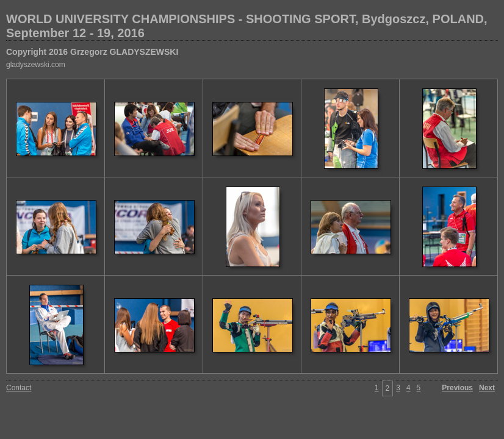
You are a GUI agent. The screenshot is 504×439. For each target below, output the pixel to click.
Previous (457, 388)
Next (487, 388)
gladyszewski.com (36, 65)
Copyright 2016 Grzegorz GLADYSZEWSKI (92, 52)
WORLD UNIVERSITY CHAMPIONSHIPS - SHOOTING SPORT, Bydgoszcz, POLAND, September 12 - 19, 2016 (247, 26)
